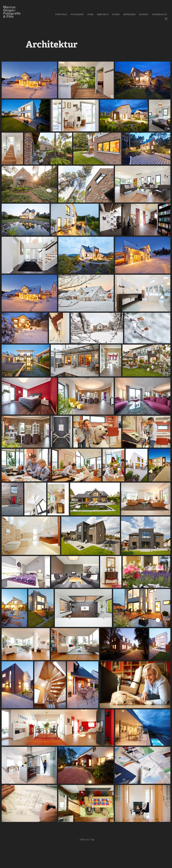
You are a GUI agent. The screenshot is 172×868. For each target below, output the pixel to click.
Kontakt (144, 14)
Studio (116, 14)
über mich (103, 14)
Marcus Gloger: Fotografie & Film (12, 12)
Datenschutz (159, 14)
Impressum (129, 14)
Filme (90, 14)
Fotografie (77, 14)
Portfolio (61, 14)
